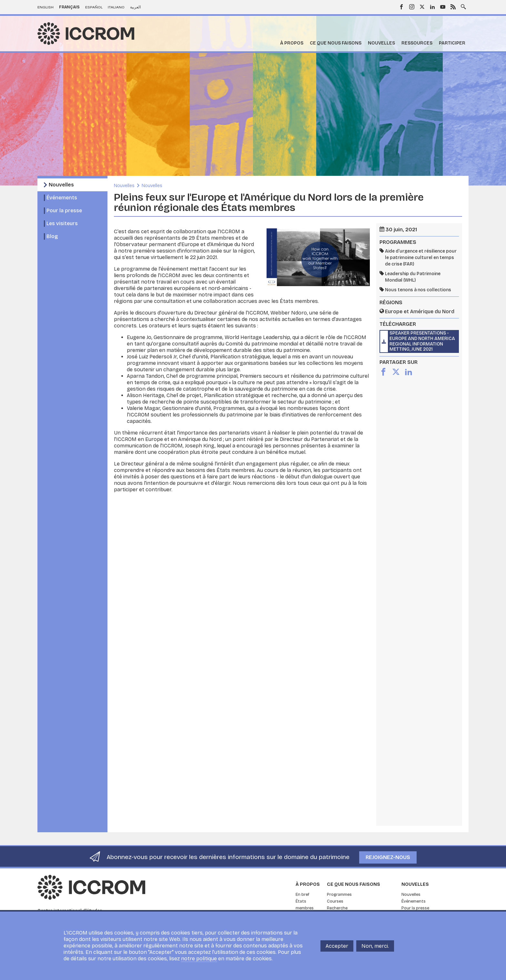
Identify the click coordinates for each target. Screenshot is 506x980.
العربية (135, 7)
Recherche (337, 908)
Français (69, 7)
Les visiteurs (62, 223)
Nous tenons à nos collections (418, 290)
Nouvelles (381, 43)
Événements (62, 198)
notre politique (199, 959)
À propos (292, 43)
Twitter (422, 7)
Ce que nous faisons (336, 43)
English (46, 7)
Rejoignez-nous (388, 857)
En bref (303, 895)
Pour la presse (64, 210)
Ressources (417, 43)
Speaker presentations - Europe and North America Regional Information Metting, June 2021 (422, 341)
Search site (463, 6)
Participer (452, 43)
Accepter (337, 946)
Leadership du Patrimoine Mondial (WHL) (413, 277)
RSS (453, 7)
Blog (52, 236)
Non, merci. (375, 946)
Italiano (116, 7)
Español (94, 7)
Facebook (401, 7)
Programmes (339, 895)
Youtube (443, 7)
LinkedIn (432, 7)
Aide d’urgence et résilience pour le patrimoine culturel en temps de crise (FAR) (421, 258)
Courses (335, 901)
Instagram (412, 7)
